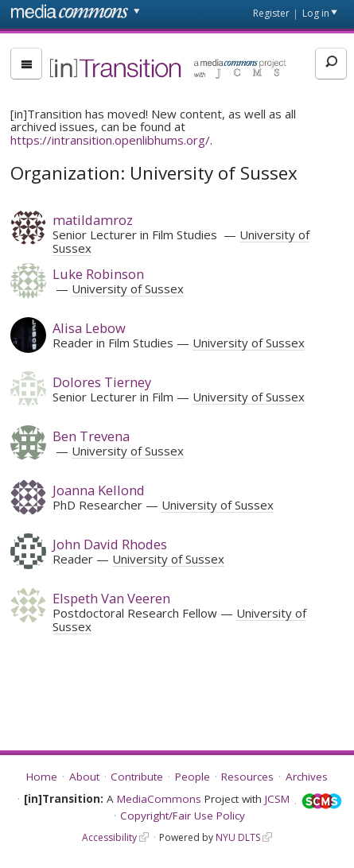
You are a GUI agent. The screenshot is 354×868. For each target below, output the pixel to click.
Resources (247, 777)
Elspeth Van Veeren (111, 598)
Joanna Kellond (99, 490)
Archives (307, 777)
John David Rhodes (110, 544)
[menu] (26, 64)
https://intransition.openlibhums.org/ (110, 140)
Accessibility (109, 837)
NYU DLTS (238, 837)
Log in (316, 13)
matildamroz (93, 220)
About (84, 777)
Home (42, 777)
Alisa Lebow (89, 328)
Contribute (137, 777)
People (193, 777)
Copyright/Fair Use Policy (183, 816)
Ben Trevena (91, 436)
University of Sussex (128, 289)
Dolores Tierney (102, 382)
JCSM (277, 799)
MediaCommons (159, 799)
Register (271, 13)
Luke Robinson (98, 274)
